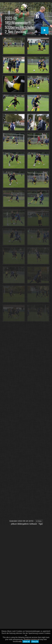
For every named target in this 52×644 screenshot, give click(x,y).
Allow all (26, 642)
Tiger (41, 524)
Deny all (35, 642)
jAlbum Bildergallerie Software (24, 524)
